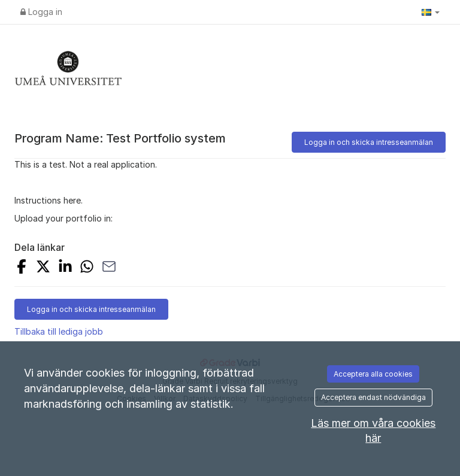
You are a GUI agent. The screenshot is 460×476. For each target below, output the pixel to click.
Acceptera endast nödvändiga (373, 397)
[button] (431, 12)
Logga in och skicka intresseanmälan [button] (369, 142)
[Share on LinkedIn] (65, 268)
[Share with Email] (109, 268)
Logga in (41, 12)
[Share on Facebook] (22, 268)
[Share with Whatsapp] (87, 268)
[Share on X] (43, 268)
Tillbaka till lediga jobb (59, 331)
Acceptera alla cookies (373, 374)
